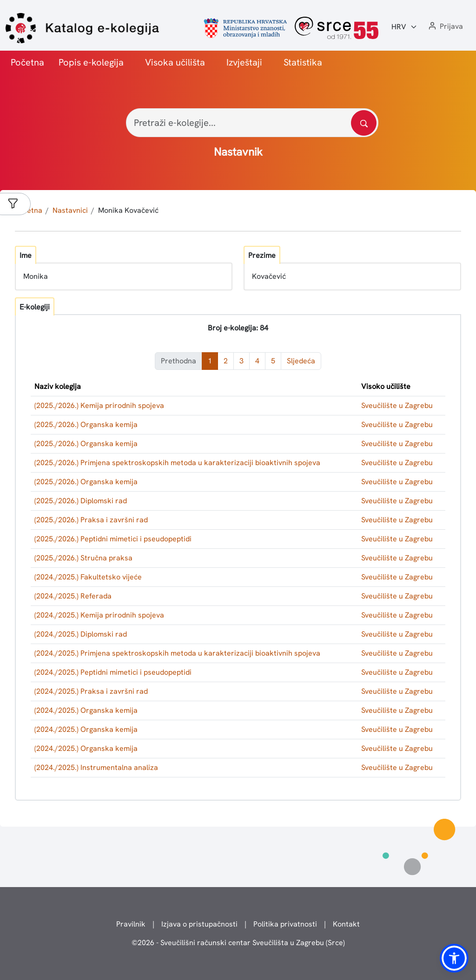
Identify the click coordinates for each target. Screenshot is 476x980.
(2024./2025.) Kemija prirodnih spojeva (99, 615)
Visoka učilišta (175, 62)
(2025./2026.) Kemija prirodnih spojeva (99, 405)
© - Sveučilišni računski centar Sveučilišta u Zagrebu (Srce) (238, 943)
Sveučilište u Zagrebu (397, 405)
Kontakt (346, 924)
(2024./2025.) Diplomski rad (81, 634)
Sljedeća (301, 361)
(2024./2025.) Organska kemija (86, 710)
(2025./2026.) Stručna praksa (83, 558)
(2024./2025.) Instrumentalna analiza (96, 767)
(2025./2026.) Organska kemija (86, 424)
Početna (27, 62)
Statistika (303, 62)
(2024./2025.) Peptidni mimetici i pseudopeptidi (113, 672)
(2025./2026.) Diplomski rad (81, 501)
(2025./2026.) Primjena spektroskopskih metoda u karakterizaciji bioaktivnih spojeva (177, 463)
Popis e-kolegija (91, 62)
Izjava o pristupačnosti (199, 924)
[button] (445, 27)
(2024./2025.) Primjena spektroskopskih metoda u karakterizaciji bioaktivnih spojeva (177, 653)
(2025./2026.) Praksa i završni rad (91, 520)
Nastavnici (70, 210)
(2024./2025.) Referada (73, 596)
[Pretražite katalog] (364, 123)
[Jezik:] (404, 27)
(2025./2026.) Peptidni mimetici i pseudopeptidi (113, 539)
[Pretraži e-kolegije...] (252, 123)
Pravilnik (131, 924)
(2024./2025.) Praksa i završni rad (91, 691)
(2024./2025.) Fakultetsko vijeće (88, 577)
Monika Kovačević (128, 210)
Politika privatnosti (285, 924)
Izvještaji (244, 62)
